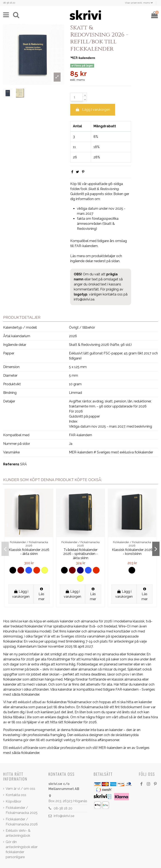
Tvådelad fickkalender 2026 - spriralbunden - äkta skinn (80, 554)
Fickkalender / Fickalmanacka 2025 (22, 810)
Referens (11, 464)
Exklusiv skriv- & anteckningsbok (18, 833)
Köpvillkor (13, 801)
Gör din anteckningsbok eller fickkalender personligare (22, 849)
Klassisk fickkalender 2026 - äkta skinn (29, 552)
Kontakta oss (16, 795)
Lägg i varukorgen (93, 110)
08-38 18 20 (9, 3)
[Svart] (13, 570)
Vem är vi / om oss (20, 789)
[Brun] (21, 570)
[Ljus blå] (29, 570)
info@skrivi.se (84, 299)
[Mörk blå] (80, 570)
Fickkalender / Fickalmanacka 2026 (22, 822)
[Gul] (45, 570)
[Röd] (37, 570)
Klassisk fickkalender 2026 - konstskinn (132, 552)
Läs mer (41, 594)
